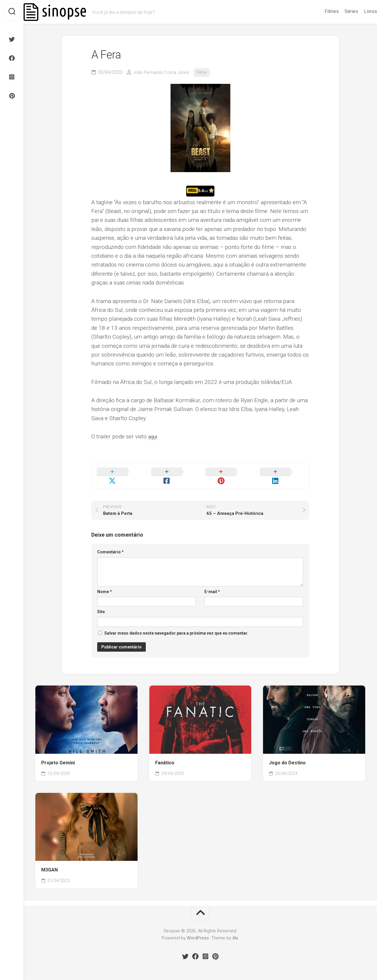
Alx (235, 931)
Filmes (320, 11)
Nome (105, 585)
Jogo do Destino (287, 755)
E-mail (212, 585)
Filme (205, 72)
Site (101, 605)
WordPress (198, 931)
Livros (359, 11)
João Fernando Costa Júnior (163, 72)
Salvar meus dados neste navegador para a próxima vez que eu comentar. (176, 626)
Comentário (110, 545)
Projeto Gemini (58, 755)
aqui (153, 436)
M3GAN (49, 863)
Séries (340, 11)
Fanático (165, 755)
